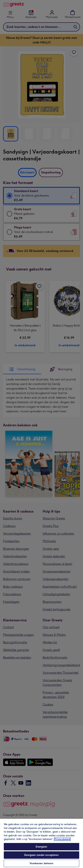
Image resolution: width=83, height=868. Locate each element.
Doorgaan (41, 847)
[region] (41, 843)
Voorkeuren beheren (41, 863)
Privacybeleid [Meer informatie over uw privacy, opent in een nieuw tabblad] (62, 839)
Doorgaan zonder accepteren (41, 855)
